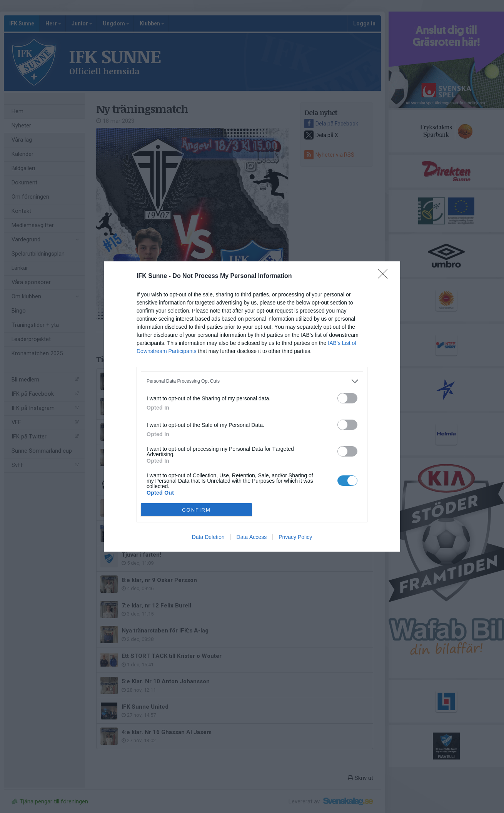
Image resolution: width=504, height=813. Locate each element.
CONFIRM (196, 510)
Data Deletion (208, 537)
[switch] (347, 398)
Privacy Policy (295, 537)
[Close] (385, 276)
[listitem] (252, 381)
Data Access (252, 537)
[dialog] (252, 406)
